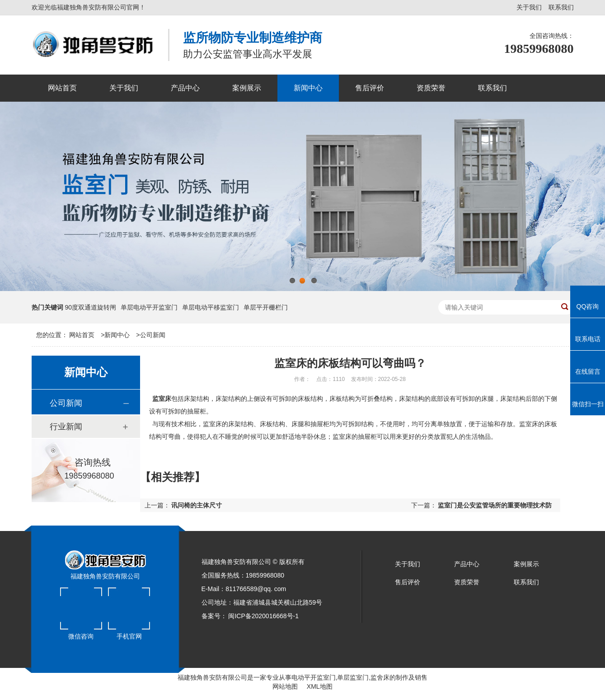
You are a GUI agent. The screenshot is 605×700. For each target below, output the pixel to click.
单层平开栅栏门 (266, 307)
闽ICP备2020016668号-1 (263, 616)
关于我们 (529, 7)
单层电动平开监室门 (149, 307)
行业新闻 (66, 427)
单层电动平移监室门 (211, 307)
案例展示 (526, 564)
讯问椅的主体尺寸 (197, 505)
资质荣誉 (467, 582)
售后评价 (408, 582)
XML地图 (320, 686)
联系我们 (561, 7)
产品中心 (467, 564)
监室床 (162, 399)
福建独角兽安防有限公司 (212, 677)
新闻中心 (117, 335)
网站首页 (82, 335)
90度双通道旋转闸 (90, 307)
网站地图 (285, 686)
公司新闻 (153, 335)
